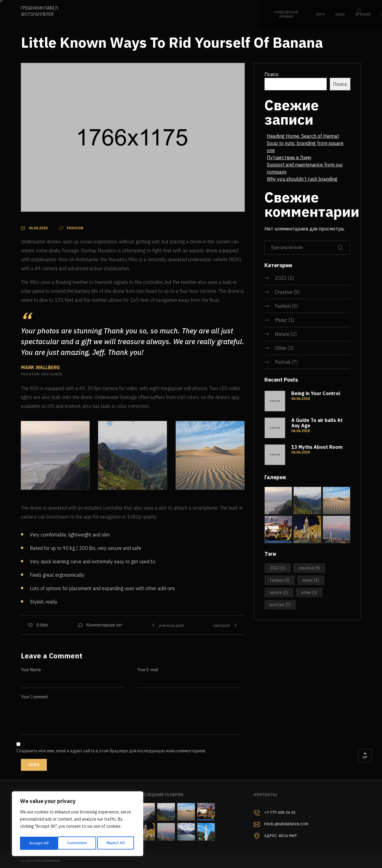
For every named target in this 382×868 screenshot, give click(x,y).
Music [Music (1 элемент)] (311, 580)
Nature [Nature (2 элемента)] (279, 592)
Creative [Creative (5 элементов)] (309, 568)
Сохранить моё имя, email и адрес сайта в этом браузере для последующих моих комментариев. (111, 751)
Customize (39, 843)
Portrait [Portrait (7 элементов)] (280, 605)
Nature (282, 334)
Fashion (283, 306)
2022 (281, 278)
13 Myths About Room (317, 447)
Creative (284, 292)
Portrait (283, 362)
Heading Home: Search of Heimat (303, 136)
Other (281, 348)
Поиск (271, 74)
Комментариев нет (104, 625)
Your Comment (34, 697)
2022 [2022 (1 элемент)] (278, 568)
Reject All (78, 843)
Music (281, 320)
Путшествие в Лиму (289, 157)
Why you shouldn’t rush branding (302, 179)
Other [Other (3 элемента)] (309, 592)
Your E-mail (148, 670)
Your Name (31, 670)
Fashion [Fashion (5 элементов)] (280, 580)
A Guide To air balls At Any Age (317, 423)
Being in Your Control (316, 393)
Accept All (117, 843)
